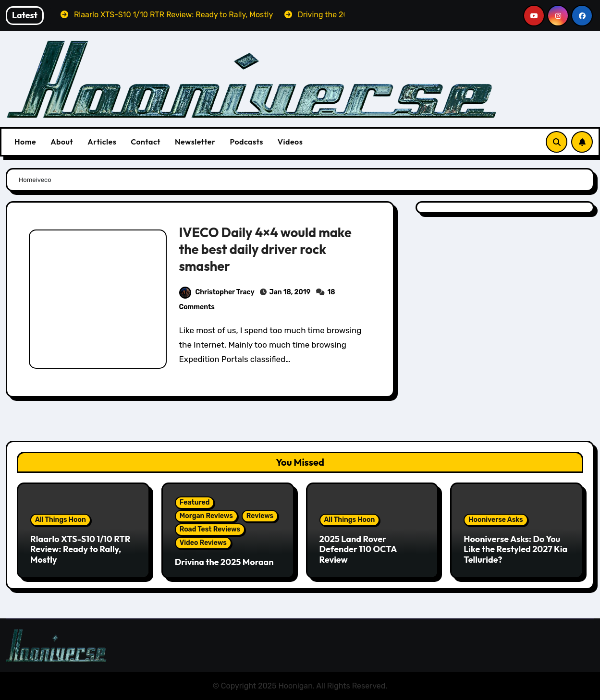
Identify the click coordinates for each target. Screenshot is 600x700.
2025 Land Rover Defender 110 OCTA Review (358, 549)
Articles (102, 142)
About (62, 142)
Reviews (260, 516)
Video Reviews (203, 543)
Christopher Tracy (217, 292)
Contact (146, 142)
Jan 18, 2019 (290, 292)
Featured (195, 502)
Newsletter (195, 142)
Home (25, 142)
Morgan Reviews (206, 516)
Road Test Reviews (210, 529)
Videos (290, 142)
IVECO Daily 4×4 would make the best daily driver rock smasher (265, 249)
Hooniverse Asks (496, 520)
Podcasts (246, 142)
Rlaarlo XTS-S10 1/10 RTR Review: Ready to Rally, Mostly (80, 549)
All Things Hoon (61, 520)
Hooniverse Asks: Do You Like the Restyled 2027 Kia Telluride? (515, 549)
